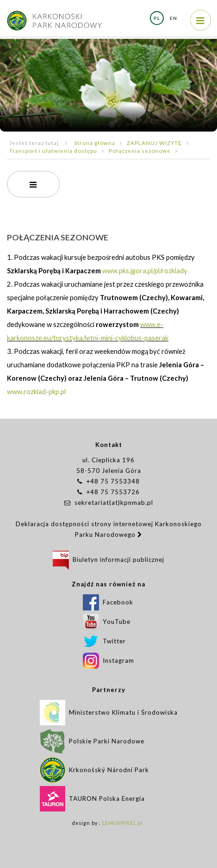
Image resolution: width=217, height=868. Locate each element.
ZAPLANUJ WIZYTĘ (154, 143)
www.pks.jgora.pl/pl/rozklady (145, 271)
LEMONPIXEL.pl (122, 823)
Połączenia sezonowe (140, 151)
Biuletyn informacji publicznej (108, 560)
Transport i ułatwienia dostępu (53, 151)
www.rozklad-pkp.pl (36, 392)
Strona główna (95, 143)
